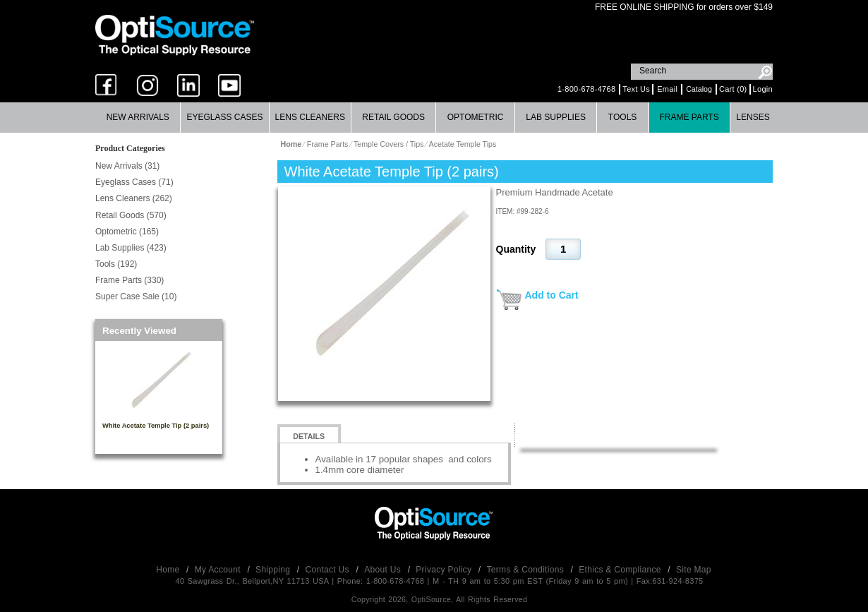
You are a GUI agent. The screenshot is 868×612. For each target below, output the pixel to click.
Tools (622, 117)
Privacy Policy (445, 570)
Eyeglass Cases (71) (134, 182)
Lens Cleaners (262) (134, 198)
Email (667, 89)
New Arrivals (138, 117)
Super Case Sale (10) (136, 296)
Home (169, 570)
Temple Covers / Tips (389, 144)
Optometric (476, 117)
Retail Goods (393, 117)
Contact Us (329, 570)
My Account (219, 570)
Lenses (753, 117)
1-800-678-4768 (586, 89)
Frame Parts (689, 117)
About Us (384, 570)
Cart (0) (733, 89)
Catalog (699, 89)
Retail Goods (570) (131, 215)
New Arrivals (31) (127, 166)
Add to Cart (552, 295)
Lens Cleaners (310, 117)
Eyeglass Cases (224, 117)
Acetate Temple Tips (463, 144)
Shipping (274, 570)
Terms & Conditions (527, 570)
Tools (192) (116, 264)
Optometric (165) (127, 232)
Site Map (694, 570)
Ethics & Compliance (621, 570)
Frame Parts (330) (129, 280)
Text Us (636, 89)
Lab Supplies (556, 117)
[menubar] (433, 118)
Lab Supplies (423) (131, 248)
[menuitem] (138, 118)
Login (763, 89)
